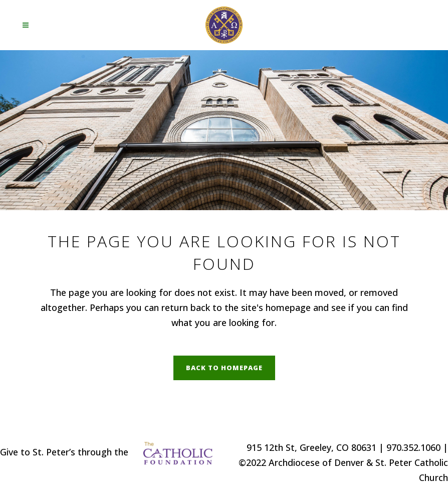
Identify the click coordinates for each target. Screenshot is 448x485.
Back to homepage (224, 368)
